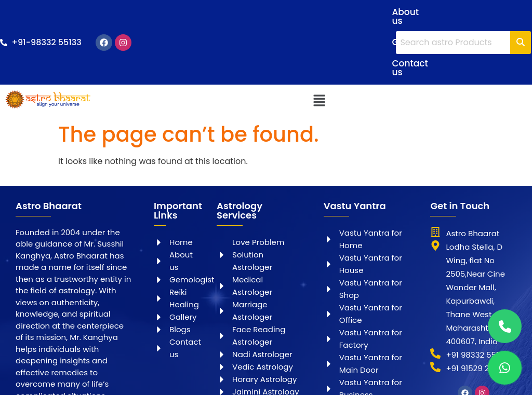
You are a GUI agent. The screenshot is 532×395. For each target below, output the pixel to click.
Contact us (257, 33)
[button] (319, 62)
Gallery (301, 12)
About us (252, 12)
